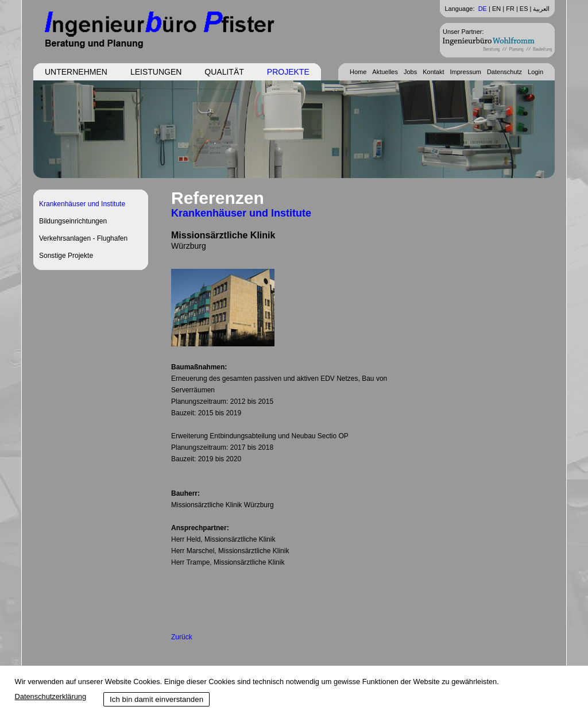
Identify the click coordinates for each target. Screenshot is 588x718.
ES (524, 9)
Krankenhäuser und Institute (82, 204)
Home (358, 72)
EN (496, 9)
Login (535, 72)
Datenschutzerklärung (51, 696)
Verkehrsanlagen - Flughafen (83, 238)
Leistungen (156, 72)
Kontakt (433, 72)
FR (510, 9)
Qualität (224, 72)
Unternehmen (76, 72)
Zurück (182, 637)
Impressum (466, 72)
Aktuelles (385, 72)
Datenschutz (504, 72)
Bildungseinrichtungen (73, 221)
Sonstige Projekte (66, 256)
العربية (541, 9)
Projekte (288, 72)
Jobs (410, 72)
